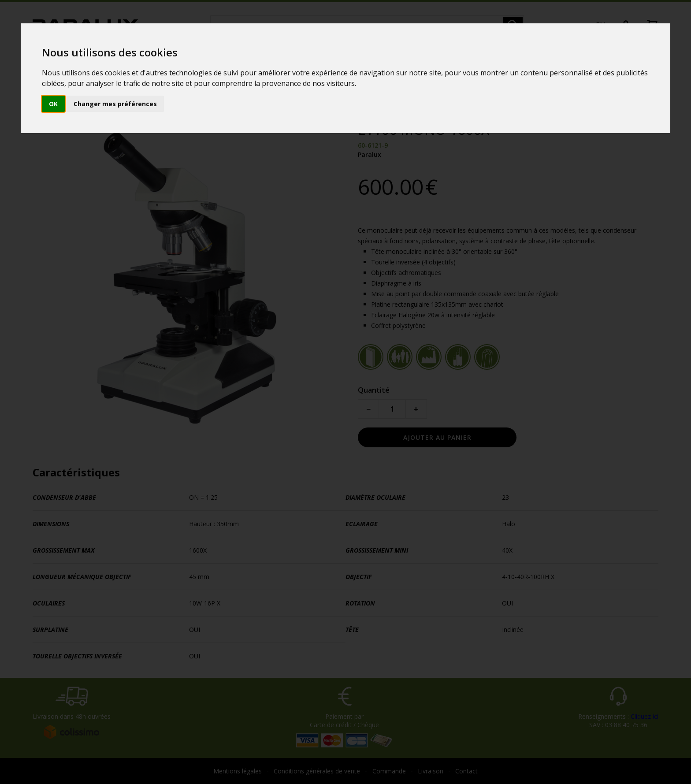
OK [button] (53, 104)
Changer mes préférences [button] (115, 104)
